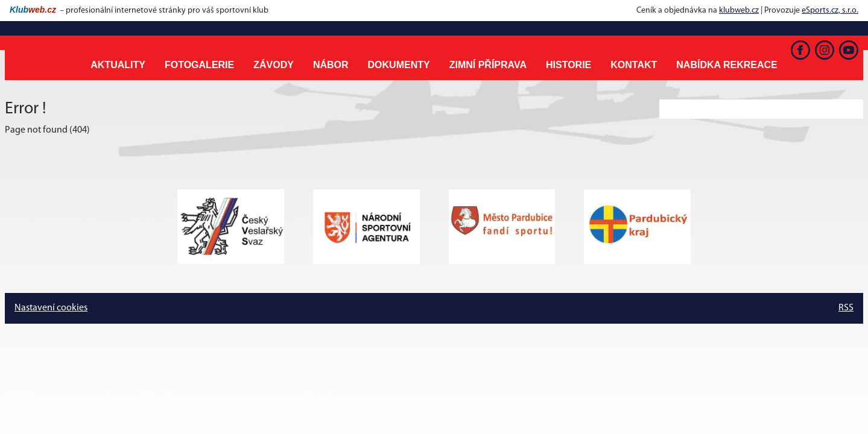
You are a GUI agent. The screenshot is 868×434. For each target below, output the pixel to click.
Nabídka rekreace (727, 65)
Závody (274, 65)
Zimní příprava (488, 65)
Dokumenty (399, 65)
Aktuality (118, 65)
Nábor (331, 65)
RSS (846, 308)
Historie (569, 65)
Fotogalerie (199, 65)
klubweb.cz (739, 11)
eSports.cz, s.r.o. (830, 11)
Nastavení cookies (51, 308)
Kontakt (634, 65)
